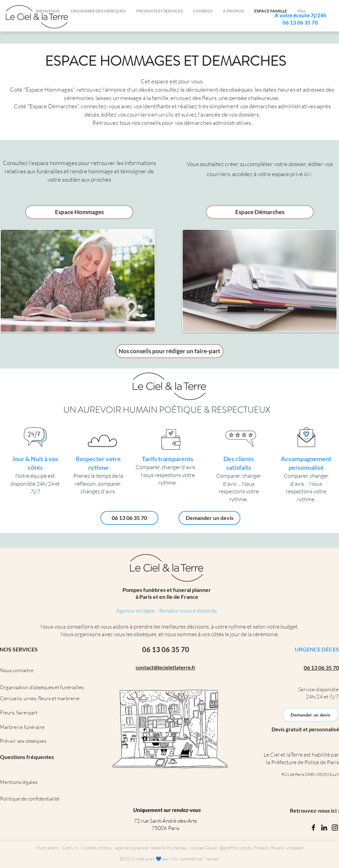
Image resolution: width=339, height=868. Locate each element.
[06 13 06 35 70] (129, 518)
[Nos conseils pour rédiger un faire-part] (169, 351)
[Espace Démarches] (260, 212)
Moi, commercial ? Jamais (194, 859)
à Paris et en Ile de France (167, 597)
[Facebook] (313, 828)
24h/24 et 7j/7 (322, 697)
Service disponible (318, 689)
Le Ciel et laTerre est (287, 755)
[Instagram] (335, 828)
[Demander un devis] (209, 518)
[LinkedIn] (324, 828)
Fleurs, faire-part (19, 712)
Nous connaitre (17, 670)
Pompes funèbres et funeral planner (167, 590)
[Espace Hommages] (79, 212)
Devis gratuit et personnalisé (305, 729)
